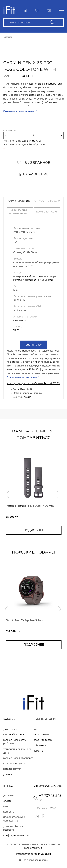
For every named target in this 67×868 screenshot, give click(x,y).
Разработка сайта (33, 854)
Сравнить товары (43, 740)
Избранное (40, 745)
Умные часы (10, 729)
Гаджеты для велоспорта (18, 758)
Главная (8, 37)
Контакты (9, 812)
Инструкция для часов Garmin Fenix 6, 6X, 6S (33, 383)
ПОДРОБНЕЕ (34, 530)
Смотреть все (34, 345)
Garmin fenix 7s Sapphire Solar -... (25, 620)
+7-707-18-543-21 (51, 798)
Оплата (7, 801)
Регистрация (41, 734)
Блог (6, 806)
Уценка (8, 774)
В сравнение (34, 174)
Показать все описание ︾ (20, 111)
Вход (36, 729)
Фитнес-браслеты (14, 734)
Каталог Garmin (12, 769)
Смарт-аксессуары (14, 764)
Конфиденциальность (16, 835)
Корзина (38, 751)
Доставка (9, 796)
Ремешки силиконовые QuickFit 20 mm (30, 506)
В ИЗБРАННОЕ (34, 163)
